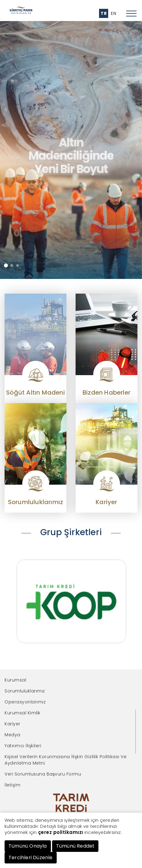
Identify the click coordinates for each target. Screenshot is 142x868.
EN (114, 13)
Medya (12, 735)
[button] (6, 265)
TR (104, 13)
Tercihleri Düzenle (31, 858)
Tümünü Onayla (28, 846)
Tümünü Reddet (75, 846)
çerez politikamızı (61, 832)
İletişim (12, 785)
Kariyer (12, 724)
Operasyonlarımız (25, 702)
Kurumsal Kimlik (23, 713)
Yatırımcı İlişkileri (23, 746)
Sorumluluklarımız (25, 691)
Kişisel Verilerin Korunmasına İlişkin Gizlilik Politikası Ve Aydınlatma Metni (66, 760)
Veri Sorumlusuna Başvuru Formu (43, 774)
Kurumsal (15, 680)
